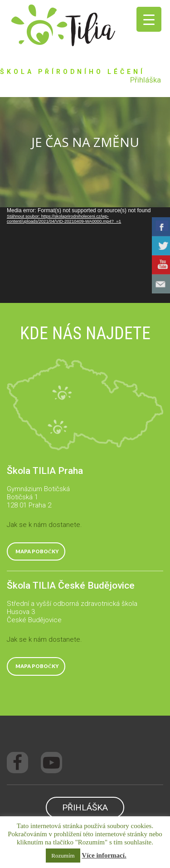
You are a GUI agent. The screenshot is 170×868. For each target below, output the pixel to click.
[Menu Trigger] (149, 19)
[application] (85, 255)
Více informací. (104, 855)
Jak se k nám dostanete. (44, 525)
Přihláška (146, 80)
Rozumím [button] (63, 856)
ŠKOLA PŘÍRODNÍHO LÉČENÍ (73, 72)
